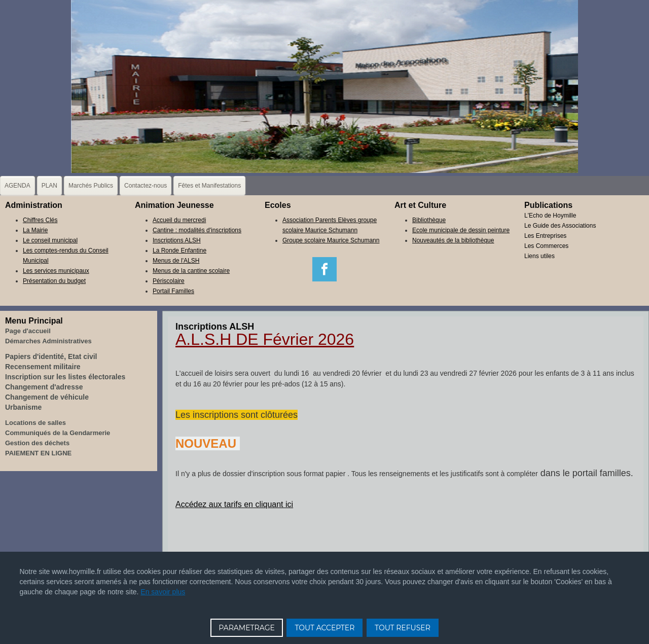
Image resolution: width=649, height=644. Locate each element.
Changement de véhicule (47, 397)
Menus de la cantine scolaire (191, 271)
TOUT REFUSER (403, 628)
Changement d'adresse (44, 387)
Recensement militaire (43, 367)
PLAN (49, 186)
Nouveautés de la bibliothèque (453, 240)
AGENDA (17, 186)
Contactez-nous (146, 186)
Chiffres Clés (40, 220)
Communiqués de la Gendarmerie (58, 433)
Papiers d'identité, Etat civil (51, 356)
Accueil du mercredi (179, 220)
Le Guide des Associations (560, 226)
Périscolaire (169, 281)
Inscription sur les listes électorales (65, 377)
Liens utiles (539, 256)
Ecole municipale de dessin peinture (461, 230)
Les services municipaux (56, 271)
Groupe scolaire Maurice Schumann (331, 240)
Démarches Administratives (48, 341)
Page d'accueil (28, 331)
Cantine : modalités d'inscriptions (197, 230)
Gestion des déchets (37, 443)
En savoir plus (163, 592)
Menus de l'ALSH (176, 261)
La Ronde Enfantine (179, 251)
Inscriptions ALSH (177, 240)
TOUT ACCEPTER (324, 628)
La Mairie (35, 230)
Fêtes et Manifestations (209, 186)
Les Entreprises (545, 236)
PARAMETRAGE (247, 628)
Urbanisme (23, 407)
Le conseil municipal (50, 240)
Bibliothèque (429, 220)
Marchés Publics (91, 186)
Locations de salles (35, 423)
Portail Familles (173, 291)
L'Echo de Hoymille (550, 216)
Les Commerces (546, 246)
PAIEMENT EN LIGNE (38, 453)
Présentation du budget (54, 281)
